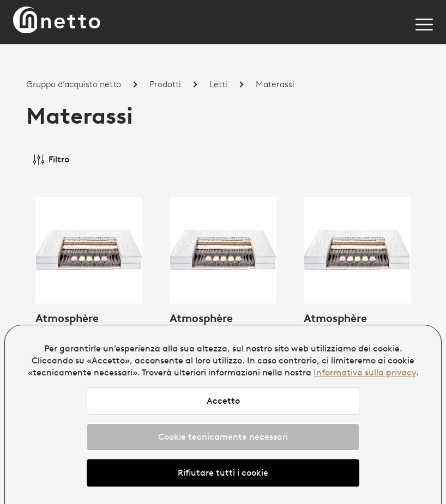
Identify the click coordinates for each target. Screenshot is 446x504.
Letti (218, 84)
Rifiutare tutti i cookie (223, 473)
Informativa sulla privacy (365, 372)
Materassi (275, 84)
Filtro (51, 160)
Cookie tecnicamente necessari (223, 437)
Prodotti (165, 84)
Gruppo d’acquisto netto (74, 84)
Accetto (223, 401)
